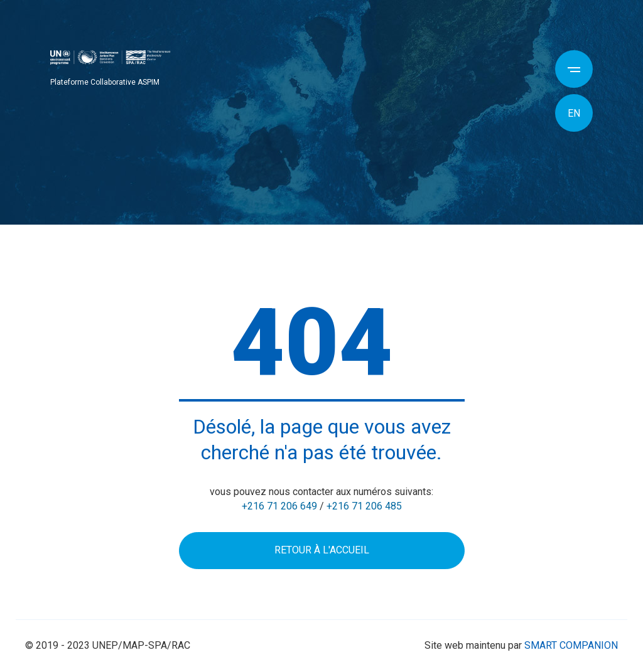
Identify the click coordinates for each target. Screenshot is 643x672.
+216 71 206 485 (364, 506)
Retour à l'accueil (322, 550)
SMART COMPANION (571, 645)
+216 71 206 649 (279, 506)
